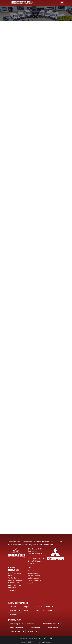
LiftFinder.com (35, 642)
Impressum (24, 639)
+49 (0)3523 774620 (37, 559)
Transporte (12, 590)
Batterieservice (14, 583)
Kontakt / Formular (34, 580)
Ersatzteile (12, 588)
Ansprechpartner (34, 573)
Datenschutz (33, 639)
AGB (40, 639)
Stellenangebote (33, 578)
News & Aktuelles (34, 576)
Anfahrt (30, 583)
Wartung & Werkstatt (16, 580)
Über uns (31, 571)
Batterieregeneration (16, 585)
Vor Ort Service (14, 578)
